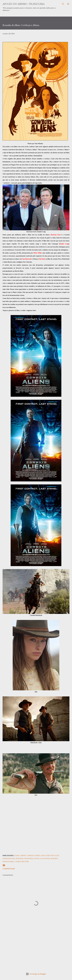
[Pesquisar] (63, 4)
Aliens (17, 855)
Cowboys (30, 855)
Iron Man (19, 858)
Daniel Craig (40, 855)
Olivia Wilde (45, 858)
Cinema (23, 855)
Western (25, 862)
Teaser (18, 862)
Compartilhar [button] (9, 869)
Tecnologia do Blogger (36, 974)
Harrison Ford (9, 858)
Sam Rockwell (8, 862)
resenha (54, 858)
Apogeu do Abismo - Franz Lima (24, 4)
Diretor (49, 855)
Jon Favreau (29, 858)
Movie (37, 858)
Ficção (56, 855)
